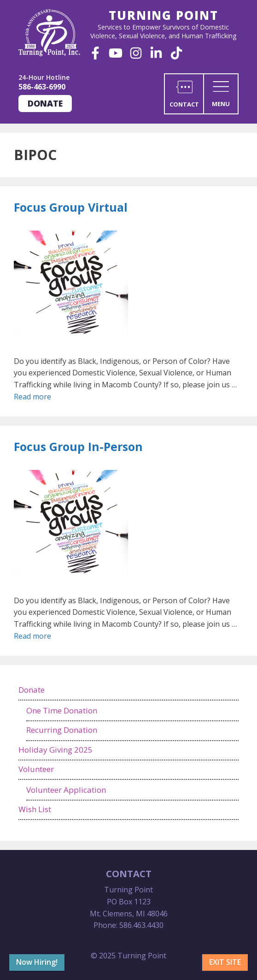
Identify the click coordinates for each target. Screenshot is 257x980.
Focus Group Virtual (71, 207)
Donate (45, 103)
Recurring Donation (62, 730)
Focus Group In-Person (78, 446)
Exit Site (225, 962)
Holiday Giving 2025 (55, 750)
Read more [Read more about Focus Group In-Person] (32, 636)
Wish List (35, 809)
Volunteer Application (66, 790)
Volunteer (36, 769)
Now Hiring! (37, 962)
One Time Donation (62, 710)
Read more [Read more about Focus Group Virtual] (32, 397)
